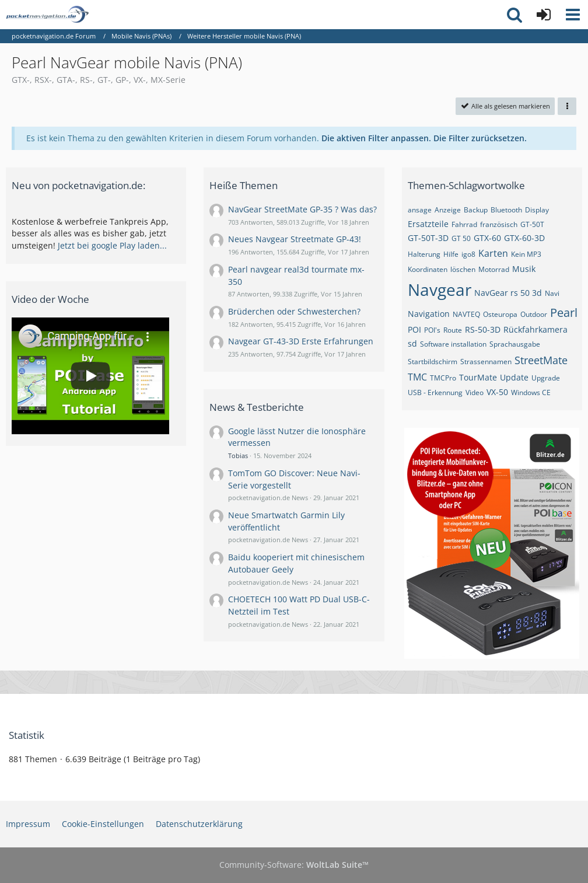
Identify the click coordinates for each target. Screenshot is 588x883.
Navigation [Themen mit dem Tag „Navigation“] (429, 314)
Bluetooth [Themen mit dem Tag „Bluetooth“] (506, 210)
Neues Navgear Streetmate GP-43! (295, 239)
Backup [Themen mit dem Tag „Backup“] (476, 210)
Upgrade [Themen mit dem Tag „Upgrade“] (546, 378)
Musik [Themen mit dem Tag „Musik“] (524, 269)
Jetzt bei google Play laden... (112, 245)
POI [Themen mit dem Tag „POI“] (414, 329)
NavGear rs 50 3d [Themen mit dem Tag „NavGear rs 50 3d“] (508, 293)
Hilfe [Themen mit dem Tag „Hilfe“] (451, 254)
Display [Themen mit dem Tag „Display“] (537, 210)
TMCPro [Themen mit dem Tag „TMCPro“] (443, 378)
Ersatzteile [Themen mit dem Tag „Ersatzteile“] (428, 224)
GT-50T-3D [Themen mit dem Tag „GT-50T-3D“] (428, 238)
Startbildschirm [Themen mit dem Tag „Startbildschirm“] (433, 362)
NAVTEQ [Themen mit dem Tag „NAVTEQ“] (466, 314)
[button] (573, 15)
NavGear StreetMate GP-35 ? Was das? (302, 209)
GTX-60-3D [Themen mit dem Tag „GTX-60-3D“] (524, 238)
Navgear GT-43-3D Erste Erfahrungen (301, 341)
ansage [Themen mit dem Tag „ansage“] (420, 210)
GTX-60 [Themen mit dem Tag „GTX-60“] (487, 238)
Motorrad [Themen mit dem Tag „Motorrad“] (494, 269)
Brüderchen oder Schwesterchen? (294, 311)
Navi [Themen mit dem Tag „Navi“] (552, 293)
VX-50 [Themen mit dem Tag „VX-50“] (497, 392)
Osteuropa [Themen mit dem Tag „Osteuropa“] (500, 314)
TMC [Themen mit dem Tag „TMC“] (417, 377)
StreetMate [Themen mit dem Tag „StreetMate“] (541, 360)
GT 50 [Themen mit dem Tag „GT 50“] (461, 238)
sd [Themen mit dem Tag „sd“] (412, 343)
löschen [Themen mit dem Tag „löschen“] (463, 269)
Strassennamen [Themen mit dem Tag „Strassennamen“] (486, 362)
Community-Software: (294, 865)
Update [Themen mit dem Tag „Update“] (514, 377)
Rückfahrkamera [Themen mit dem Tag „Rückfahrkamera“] (535, 329)
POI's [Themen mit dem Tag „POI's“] (432, 330)
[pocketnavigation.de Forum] (47, 15)
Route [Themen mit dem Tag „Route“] (453, 330)
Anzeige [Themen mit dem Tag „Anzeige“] (448, 210)
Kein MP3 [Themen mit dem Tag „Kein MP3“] (526, 254)
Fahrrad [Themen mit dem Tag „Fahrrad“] (464, 224)
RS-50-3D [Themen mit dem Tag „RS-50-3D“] (483, 329)
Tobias (238, 456)
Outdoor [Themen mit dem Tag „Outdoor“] (534, 314)
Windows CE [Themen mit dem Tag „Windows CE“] (531, 392)
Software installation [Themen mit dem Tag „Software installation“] (453, 344)
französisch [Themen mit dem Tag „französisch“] (499, 224)
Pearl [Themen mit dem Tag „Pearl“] (564, 313)
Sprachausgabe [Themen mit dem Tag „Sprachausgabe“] (515, 344)
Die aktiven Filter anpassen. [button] (376, 138)
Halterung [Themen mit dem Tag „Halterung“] (424, 254)
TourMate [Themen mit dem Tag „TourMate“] (478, 377)
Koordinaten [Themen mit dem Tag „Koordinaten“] (428, 269)
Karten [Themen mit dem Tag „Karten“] (493, 253)
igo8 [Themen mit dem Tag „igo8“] (468, 254)
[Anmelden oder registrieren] (544, 15)
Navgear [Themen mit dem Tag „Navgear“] (440, 289)
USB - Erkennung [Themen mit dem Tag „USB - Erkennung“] (435, 392)
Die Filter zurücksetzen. (480, 138)
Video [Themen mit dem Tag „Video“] (475, 392)
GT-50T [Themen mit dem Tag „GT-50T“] (532, 224)
